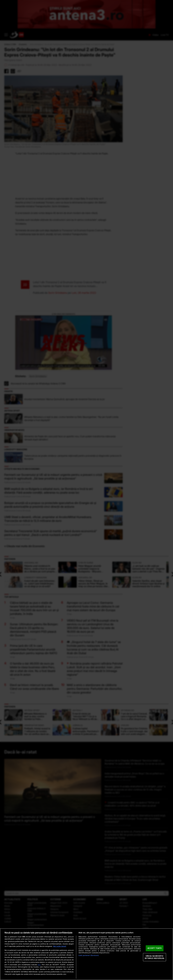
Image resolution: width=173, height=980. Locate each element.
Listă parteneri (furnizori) (89, 955)
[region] (86, 954)
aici (39, 965)
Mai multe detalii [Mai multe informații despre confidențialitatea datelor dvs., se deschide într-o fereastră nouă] (60, 946)
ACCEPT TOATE (155, 948)
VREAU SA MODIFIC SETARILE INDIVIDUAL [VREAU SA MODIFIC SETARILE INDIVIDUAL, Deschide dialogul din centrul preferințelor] (155, 957)
